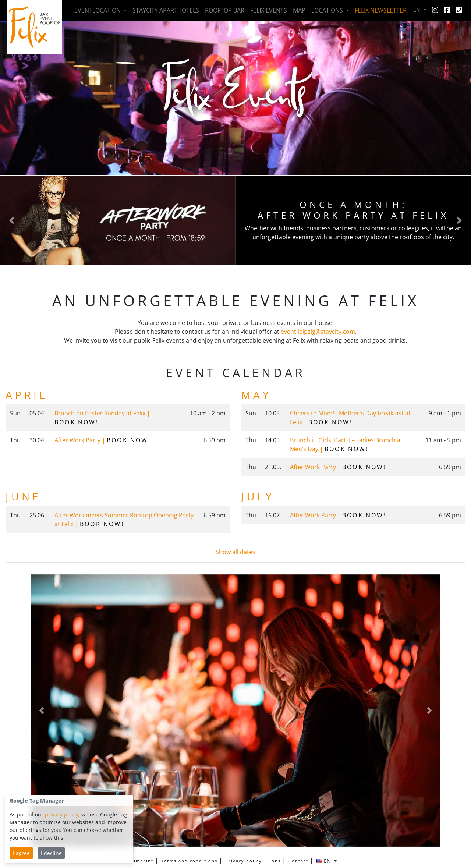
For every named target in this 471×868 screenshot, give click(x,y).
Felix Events (269, 10)
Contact (298, 861)
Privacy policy (244, 861)
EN (325, 861)
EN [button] (417, 10)
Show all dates (235, 552)
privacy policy (62, 814)
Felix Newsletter (381, 10)
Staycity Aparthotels (166, 10)
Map (299, 10)
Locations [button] (328, 10)
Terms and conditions (189, 861)
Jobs (275, 861)
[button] (12, 220)
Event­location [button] (98, 10)
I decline (51, 853)
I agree (21, 853)
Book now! (77, 422)
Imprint (144, 861)
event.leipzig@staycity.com (318, 332)
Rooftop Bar (225, 10)
